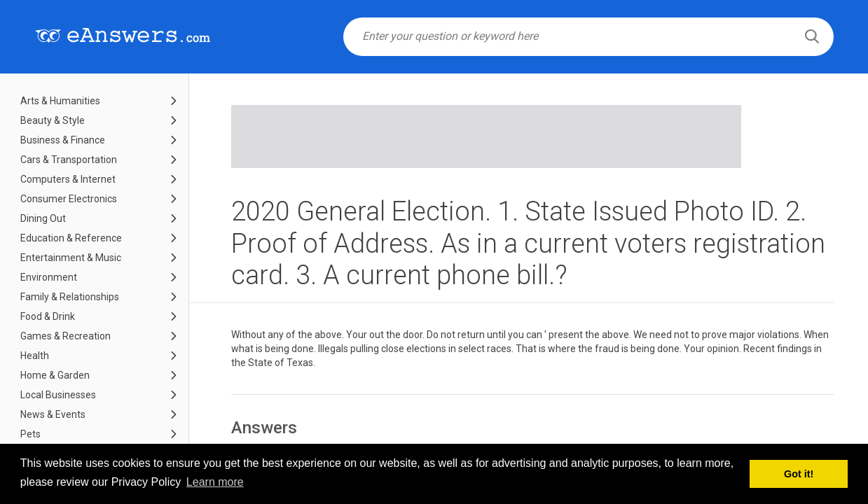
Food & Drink (48, 316)
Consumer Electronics (69, 199)
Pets (30, 434)
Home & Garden (55, 375)
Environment (49, 277)
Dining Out (43, 218)
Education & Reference (71, 238)
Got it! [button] (799, 474)
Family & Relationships (70, 297)
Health (35, 356)
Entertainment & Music (71, 258)
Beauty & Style (53, 120)
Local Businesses (58, 395)
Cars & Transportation (69, 160)
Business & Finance (63, 140)
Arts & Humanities (60, 101)
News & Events (53, 414)
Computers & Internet (68, 179)
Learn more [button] (215, 482)
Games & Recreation (66, 336)
